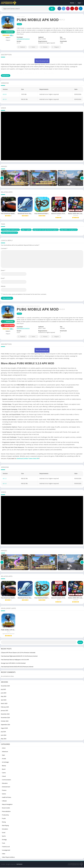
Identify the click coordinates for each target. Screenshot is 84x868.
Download (7, 32)
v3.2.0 (5, 95)
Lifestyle (4, 801)
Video (4, 854)
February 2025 (5, 708)
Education (5, 784)
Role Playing (5, 826)
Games (72, 3)
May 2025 (4, 697)
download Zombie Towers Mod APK (28, 459)
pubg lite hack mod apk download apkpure (46, 230)
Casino (4, 773)
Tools (4, 844)
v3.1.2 (5, 479)
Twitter (32, 48)
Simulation (5, 830)
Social (4, 833)
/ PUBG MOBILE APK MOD (32, 307)
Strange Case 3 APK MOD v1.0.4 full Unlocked (13, 664)
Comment (4, 249)
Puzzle (4, 819)
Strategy (4, 840)
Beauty (4, 766)
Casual (4, 777)
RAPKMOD (19, 865)
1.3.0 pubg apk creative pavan (10, 230)
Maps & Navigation (7, 805)
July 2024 (3, 732)
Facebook (21, 48)
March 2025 (4, 704)
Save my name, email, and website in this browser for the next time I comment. (25, 295)
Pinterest (44, 48)
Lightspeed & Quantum (23, 39)
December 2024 (5, 715)
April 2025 (4, 700)
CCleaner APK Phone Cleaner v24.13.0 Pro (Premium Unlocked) (18, 653)
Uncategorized (6, 851)
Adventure (5, 752)
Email (3, 279)
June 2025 (4, 693)
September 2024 (5, 725)
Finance (4, 791)
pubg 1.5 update (26, 230)
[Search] (28, 9)
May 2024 (4, 739)
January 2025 (4, 711)
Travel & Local (6, 847)
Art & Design (5, 763)
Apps (79, 3)
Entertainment (6, 787)
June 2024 (4, 736)
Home (18, 17)
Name (3, 271)
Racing (4, 823)
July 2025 (3, 690)
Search (80, 643)
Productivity (5, 815)
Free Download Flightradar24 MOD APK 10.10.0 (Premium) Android (19, 657)
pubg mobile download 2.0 (9, 233)
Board (4, 770)
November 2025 (5, 686)
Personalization (6, 812)
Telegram (55, 48)
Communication (6, 780)
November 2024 (5, 718)
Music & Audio (6, 808)
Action (23, 17)
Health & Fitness (7, 798)
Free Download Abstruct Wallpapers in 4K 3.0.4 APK (15, 660)
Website (3, 287)
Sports (4, 837)
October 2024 (5, 722)
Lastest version (8, 326)
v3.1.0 (5, 100)
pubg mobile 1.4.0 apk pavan (69, 230)
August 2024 (4, 729)
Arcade (4, 759)
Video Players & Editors (8, 858)
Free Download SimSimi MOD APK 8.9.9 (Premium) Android (17, 667)
